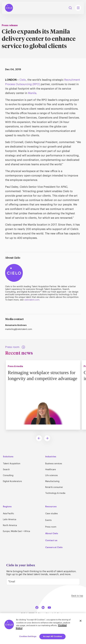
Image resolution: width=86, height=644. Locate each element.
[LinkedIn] (43, 607)
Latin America (10, 520)
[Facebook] (37, 607)
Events (48, 520)
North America (10, 525)
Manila (32, 93)
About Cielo (52, 533)
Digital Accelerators (12, 481)
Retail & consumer (54, 487)
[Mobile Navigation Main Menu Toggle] (78, 8)
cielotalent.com (32, 300)
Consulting (8, 475)
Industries (51, 457)
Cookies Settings (28, 636)
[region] (43, 629)
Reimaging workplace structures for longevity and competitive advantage (43, 378)
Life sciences (52, 475)
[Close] (81, 621)
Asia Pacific (8, 514)
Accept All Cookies (52, 636)
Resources (51, 507)
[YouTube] (49, 607)
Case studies (52, 514)
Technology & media (55, 493)
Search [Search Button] (70, 8)
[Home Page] (9, 8)
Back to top (77, 596)
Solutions (8, 457)
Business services (54, 464)
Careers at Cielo (54, 547)
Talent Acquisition (12, 464)
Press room (51, 527)
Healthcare (51, 470)
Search (6, 470)
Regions (7, 507)
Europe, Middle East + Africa (16, 531)
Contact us (51, 540)
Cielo (23, 80)
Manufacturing (52, 481)
